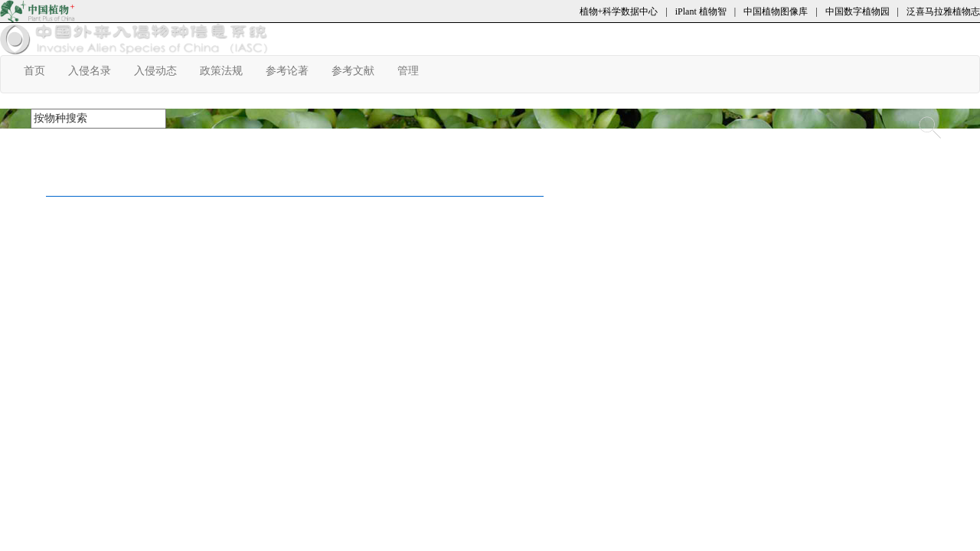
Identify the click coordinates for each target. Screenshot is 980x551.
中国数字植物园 (857, 11)
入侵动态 (161, 70)
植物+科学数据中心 (619, 11)
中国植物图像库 (776, 11)
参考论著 (293, 70)
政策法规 (227, 70)
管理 (414, 70)
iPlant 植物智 (701, 11)
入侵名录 (95, 70)
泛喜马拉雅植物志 (943, 11)
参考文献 (359, 70)
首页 (40, 70)
